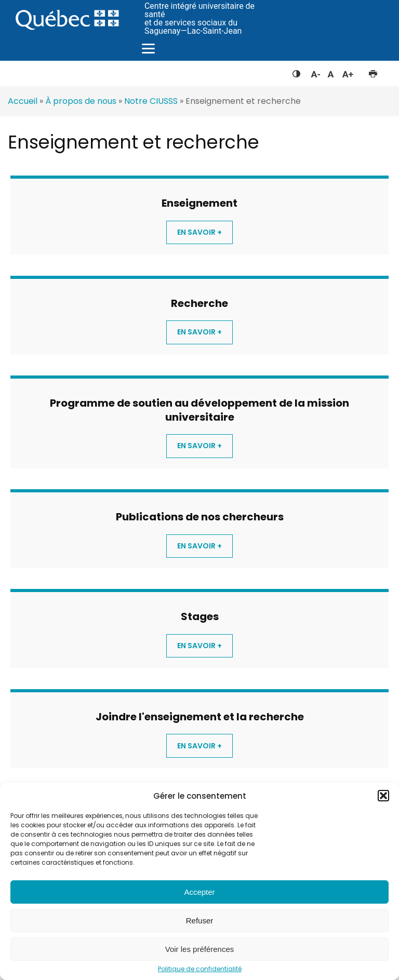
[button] (383, 796)
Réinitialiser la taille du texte (331, 72)
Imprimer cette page (373, 72)
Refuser (200, 921)
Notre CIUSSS (151, 101)
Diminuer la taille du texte (315, 73)
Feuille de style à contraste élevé (296, 72)
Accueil (23, 101)
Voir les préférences (200, 949)
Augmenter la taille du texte (348, 72)
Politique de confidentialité (200, 969)
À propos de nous (81, 101)
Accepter (199, 892)
